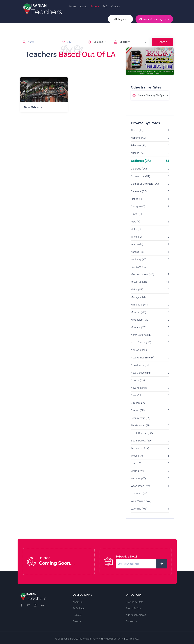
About (83, 6)
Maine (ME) (137, 288)
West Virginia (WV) (141, 499)
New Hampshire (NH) (143, 356)
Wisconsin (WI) (139, 492)
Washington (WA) (140, 484)
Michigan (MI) (138, 295)
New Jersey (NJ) (140, 363)
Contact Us (132, 620)
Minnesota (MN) (140, 303)
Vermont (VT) (138, 476)
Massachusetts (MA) (142, 273)
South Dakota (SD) (141, 439)
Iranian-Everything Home (155, 20)
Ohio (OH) (136, 393)
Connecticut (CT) (140, 174)
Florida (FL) (137, 197)
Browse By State (134, 600)
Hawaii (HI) (137, 212)
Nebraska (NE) (139, 348)
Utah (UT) (136, 461)
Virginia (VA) (137, 469)
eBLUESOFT (112, 637)
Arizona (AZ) (138, 151)
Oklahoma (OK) (139, 401)
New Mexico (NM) (141, 371)
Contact (116, 6)
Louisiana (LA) (139, 265)
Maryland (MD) (139, 280)
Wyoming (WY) (139, 507)
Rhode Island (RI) (140, 424)
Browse (95, 6)
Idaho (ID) (136, 227)
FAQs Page (79, 607)
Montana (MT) (139, 325)
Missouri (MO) (139, 310)
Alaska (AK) (137, 128)
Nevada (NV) (138, 378)
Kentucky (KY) (139, 258)
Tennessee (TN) (140, 446)
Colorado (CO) (139, 167)
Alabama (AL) (138, 136)
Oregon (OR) (138, 409)
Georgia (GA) (138, 205)
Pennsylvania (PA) (141, 416)
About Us (78, 600)
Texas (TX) (137, 454)
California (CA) (141, 159)
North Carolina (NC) (142, 333)
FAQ (105, 6)
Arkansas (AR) (139, 143)
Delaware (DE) (139, 189)
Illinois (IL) (136, 235)
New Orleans (33, 105)
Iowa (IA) (136, 220)
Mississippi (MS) (140, 318)
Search (162, 40)
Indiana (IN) (137, 242)
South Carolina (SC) (142, 431)
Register (123, 20)
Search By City (133, 607)
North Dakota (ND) (141, 341)
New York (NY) (139, 386)
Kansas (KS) (138, 250)
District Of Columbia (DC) (145, 182)
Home (73, 6)
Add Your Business (136, 613)
